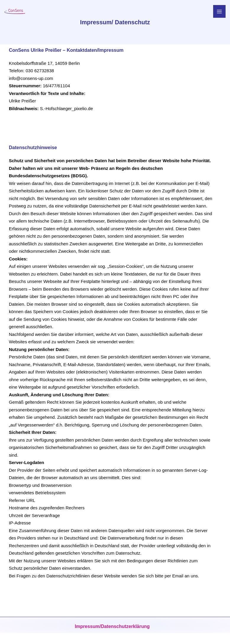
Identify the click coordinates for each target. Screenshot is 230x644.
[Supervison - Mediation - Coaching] (13, 11)
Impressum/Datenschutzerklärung (112, 627)
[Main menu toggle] (220, 11)
